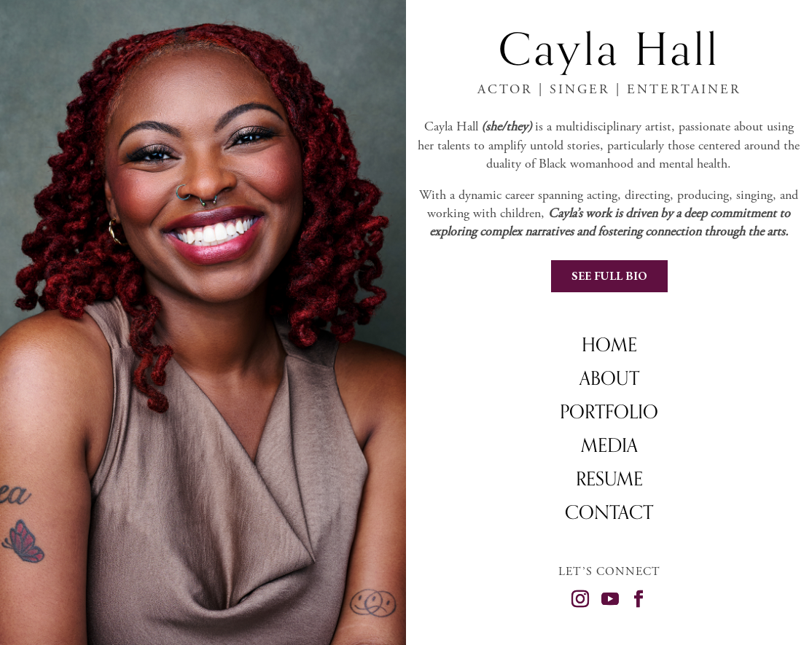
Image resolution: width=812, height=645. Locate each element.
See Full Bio (609, 276)
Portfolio (609, 415)
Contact (609, 515)
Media (609, 448)
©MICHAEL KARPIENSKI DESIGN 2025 (727, 628)
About (609, 381)
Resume (609, 482)
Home (609, 348)
